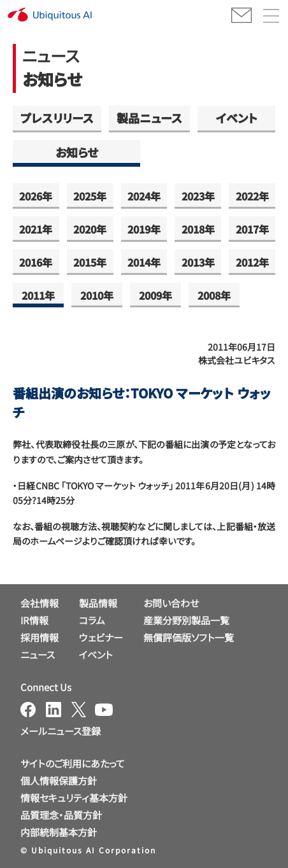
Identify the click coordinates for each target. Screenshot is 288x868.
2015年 (90, 262)
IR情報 (34, 620)
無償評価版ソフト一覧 (189, 637)
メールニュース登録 (61, 731)
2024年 (144, 196)
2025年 (90, 196)
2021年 (36, 229)
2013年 (198, 262)
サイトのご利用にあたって (73, 763)
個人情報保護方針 (59, 780)
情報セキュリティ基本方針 (74, 798)
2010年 (97, 295)
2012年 (252, 262)
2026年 (36, 196)
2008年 (214, 295)
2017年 (252, 229)
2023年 (198, 196)
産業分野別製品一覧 (186, 620)
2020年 (90, 229)
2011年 (38, 295)
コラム (92, 620)
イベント (237, 118)
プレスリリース (57, 118)
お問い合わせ (171, 603)
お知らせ (77, 152)
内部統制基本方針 (59, 832)
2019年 (144, 229)
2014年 (144, 262)
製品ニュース (149, 118)
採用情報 (40, 637)
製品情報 (98, 603)
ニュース (38, 654)
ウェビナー (101, 637)
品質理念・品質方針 (61, 815)
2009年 (155, 295)
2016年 (36, 262)
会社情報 (40, 603)
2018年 (198, 229)
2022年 (252, 196)
